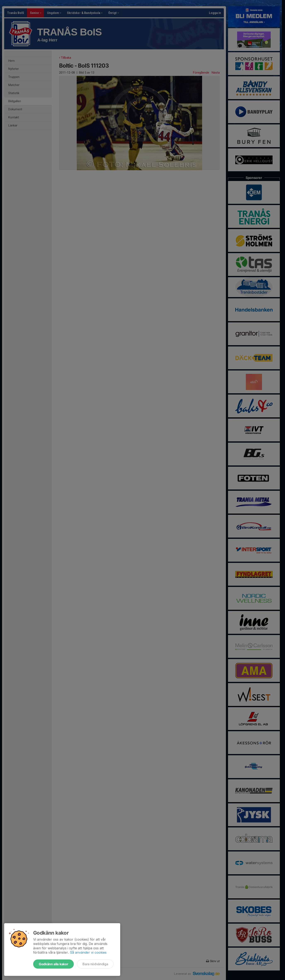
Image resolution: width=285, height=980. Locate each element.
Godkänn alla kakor (53, 964)
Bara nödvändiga (95, 964)
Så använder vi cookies (88, 952)
